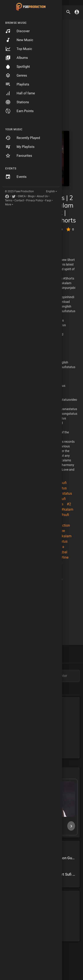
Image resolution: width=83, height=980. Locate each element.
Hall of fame (20, 93)
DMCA (22, 196)
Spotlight (18, 67)
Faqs (48, 200)
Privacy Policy (35, 200)
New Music (19, 40)
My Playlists (20, 147)
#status (66, 493)
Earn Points (19, 111)
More (8, 204)
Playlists (17, 84)
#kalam (67, 509)
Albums (17, 58)
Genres (16, 75)
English (50, 191)
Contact (19, 200)
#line (65, 557)
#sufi (63, 483)
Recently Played (23, 138)
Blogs (31, 196)
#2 (69, 504)
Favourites (19, 156)
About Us (42, 196)
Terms (9, 200)
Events (16, 177)
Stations (17, 102)
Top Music (19, 49)
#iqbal (62, 552)
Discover (17, 31)
